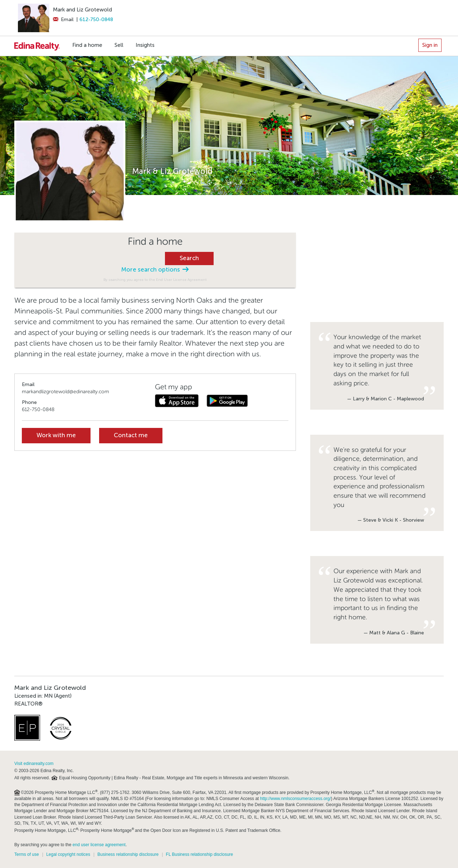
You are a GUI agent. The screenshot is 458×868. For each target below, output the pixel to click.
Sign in (430, 45)
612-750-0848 (96, 19)
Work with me (56, 435)
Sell (119, 45)
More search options (155, 270)
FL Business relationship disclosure (200, 854)
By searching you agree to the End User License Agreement (155, 280)
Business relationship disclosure (128, 854)
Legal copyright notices (68, 854)
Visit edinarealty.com (34, 764)
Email (63, 19)
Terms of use (27, 854)
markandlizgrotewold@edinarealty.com (65, 392)
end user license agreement (99, 845)
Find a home (87, 45)
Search (189, 258)
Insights (145, 45)
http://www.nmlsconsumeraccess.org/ (296, 799)
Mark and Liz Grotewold (82, 10)
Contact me (131, 435)
